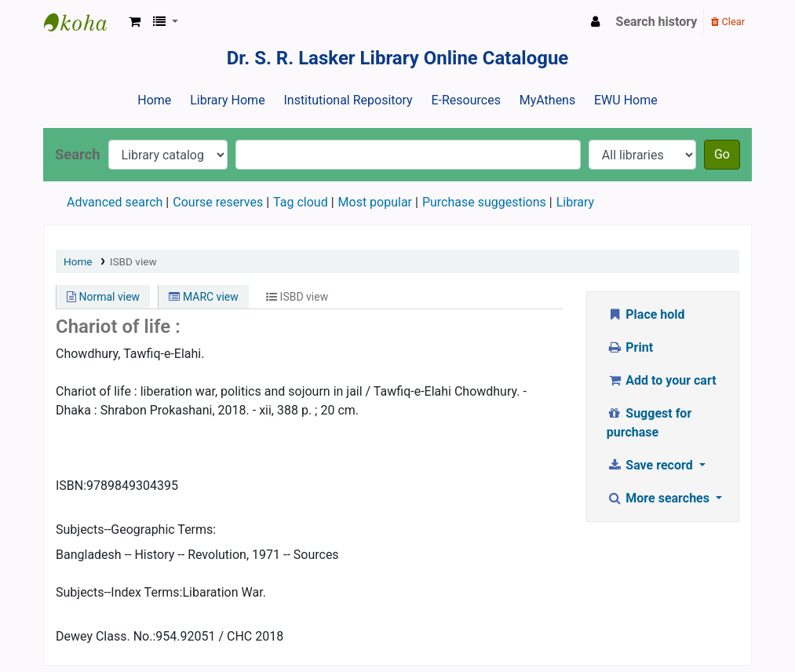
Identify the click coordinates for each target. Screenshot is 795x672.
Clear (728, 22)
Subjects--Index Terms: (119, 592)
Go (722, 154)
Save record (651, 465)
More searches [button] (660, 498)
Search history (657, 22)
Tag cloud (301, 202)
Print (630, 347)
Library (575, 202)
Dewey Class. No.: (106, 636)
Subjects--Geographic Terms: (136, 530)
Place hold (646, 314)
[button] (135, 22)
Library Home (227, 100)
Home (154, 100)
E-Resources (465, 100)
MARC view (203, 297)
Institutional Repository (348, 100)
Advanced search (115, 202)
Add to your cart (662, 380)
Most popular (375, 202)
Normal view (103, 297)
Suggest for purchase (649, 423)
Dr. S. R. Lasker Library (83, 22)
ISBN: (71, 486)
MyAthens (547, 100)
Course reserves (218, 202)
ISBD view (133, 261)
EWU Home (626, 100)
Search (78, 154)
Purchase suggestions (484, 202)
